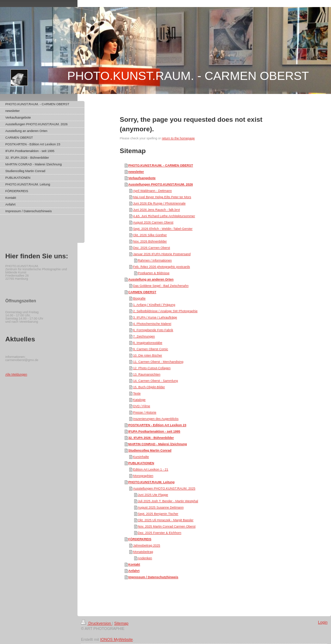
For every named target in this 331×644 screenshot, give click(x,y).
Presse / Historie (145, 412)
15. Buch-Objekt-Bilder (149, 387)
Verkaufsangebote (142, 178)
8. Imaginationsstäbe (148, 343)
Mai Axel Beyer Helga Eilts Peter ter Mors (162, 197)
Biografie (139, 298)
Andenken (145, 558)
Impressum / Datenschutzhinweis (153, 577)
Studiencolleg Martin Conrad (150, 450)
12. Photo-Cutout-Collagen (152, 368)
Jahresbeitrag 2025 (147, 545)
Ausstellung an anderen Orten (151, 279)
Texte (137, 393)
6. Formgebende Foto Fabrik (153, 330)
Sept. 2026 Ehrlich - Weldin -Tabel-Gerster (163, 229)
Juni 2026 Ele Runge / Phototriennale (159, 203)
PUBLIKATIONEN (141, 463)
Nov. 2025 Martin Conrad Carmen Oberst (167, 526)
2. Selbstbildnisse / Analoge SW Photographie (165, 311)
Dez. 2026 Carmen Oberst (152, 248)
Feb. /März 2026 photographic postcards (162, 267)
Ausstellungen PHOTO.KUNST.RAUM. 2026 (160, 184)
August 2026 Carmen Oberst (153, 222)
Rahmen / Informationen (155, 260)
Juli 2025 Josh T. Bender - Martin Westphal (168, 501)
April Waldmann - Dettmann (152, 191)
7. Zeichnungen (144, 336)
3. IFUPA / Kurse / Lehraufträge (155, 317)
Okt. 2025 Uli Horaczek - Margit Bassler (165, 520)
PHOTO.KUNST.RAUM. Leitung (151, 482)
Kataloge (139, 400)
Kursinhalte (141, 457)
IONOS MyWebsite (116, 639)
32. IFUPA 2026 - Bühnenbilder (151, 438)
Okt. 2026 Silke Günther (150, 235)
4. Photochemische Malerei (152, 324)
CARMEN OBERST (142, 292)
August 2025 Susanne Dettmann (161, 507)
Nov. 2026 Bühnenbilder (150, 241)
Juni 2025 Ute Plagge (153, 495)
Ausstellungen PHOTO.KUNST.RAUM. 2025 (164, 488)
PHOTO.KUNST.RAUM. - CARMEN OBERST (161, 165)
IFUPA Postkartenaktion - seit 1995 (154, 431)
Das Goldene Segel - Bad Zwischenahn (161, 286)
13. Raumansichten (147, 374)
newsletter (136, 172)
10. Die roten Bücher (148, 355)
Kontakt (134, 564)
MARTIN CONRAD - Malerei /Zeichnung (158, 444)
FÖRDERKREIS (140, 539)
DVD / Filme (142, 406)
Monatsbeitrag (143, 552)
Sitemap (121, 623)
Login (323, 622)
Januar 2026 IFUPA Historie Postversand (162, 254)
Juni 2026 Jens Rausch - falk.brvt (157, 210)
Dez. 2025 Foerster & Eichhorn (160, 533)
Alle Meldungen (16, 374)
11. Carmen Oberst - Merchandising (158, 362)
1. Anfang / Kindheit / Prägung (154, 305)
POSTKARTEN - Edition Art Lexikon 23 (157, 425)
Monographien (143, 476)
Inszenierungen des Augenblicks (156, 419)
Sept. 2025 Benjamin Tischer (158, 514)
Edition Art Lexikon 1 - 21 (151, 469)
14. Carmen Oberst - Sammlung (156, 381)
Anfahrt (134, 571)
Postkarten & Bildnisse (154, 273)
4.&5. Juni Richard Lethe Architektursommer (164, 216)
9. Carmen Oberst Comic (151, 349)
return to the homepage (179, 138)
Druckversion (96, 623)
